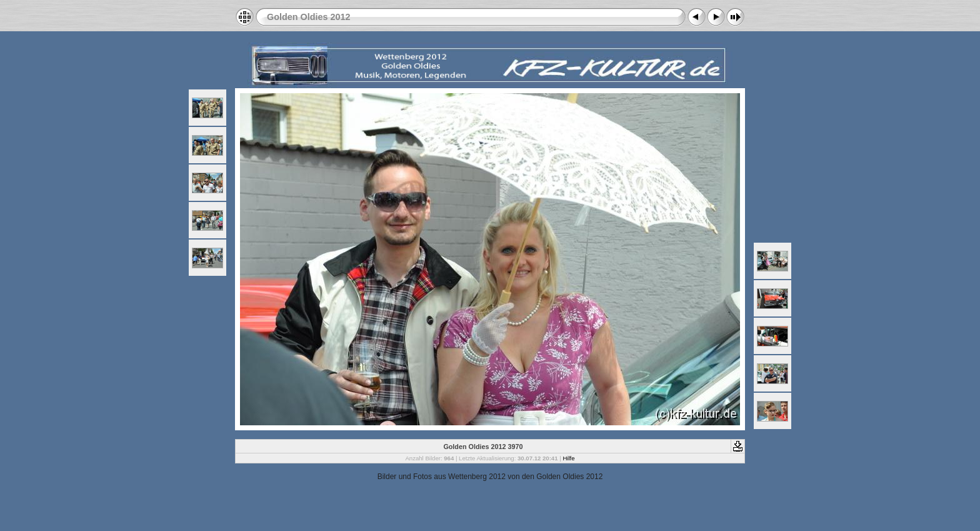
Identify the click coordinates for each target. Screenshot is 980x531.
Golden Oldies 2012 (309, 17)
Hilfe (568, 458)
